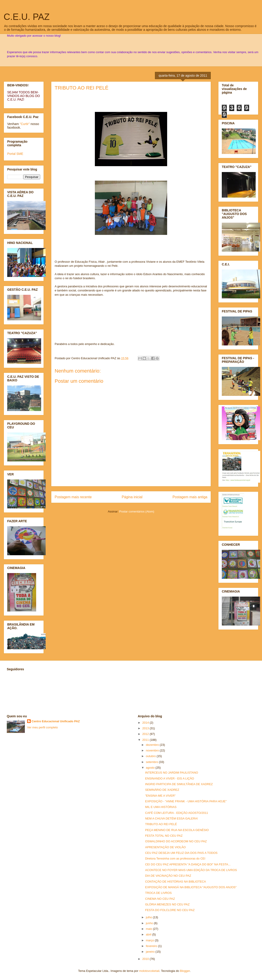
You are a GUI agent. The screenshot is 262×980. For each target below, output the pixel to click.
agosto (151, 768)
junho (150, 923)
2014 (146, 723)
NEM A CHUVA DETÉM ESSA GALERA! (171, 818)
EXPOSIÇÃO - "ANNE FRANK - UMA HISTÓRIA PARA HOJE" (186, 801)
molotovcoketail (149, 971)
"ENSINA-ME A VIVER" (160, 796)
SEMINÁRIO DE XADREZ (162, 790)
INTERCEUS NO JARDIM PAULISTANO (171, 773)
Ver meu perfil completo (43, 727)
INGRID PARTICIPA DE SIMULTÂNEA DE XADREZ (179, 784)
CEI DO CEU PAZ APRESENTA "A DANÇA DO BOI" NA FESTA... (188, 864)
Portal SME (15, 154)
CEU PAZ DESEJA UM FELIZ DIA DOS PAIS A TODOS (181, 853)
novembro (153, 750)
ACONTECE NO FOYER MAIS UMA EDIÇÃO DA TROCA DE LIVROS (191, 870)
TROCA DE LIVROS (158, 893)
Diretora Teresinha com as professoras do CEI (175, 858)
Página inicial (132, 497)
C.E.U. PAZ (27, 17)
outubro (151, 756)
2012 (146, 734)
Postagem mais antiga (190, 497)
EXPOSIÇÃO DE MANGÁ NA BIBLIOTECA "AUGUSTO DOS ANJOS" (191, 887)
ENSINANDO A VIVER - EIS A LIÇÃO (170, 778)
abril (149, 934)
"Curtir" (25, 124)
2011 (146, 740)
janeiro (151, 952)
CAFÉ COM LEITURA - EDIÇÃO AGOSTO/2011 (177, 813)
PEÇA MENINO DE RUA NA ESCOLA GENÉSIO (177, 830)
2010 (146, 959)
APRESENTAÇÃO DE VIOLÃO (165, 847)
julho (149, 917)
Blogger (185, 971)
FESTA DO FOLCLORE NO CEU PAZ (170, 910)
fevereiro (152, 946)
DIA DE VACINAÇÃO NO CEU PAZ (168, 876)
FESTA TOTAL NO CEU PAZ (164, 836)
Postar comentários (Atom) (137, 511)
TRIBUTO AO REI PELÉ (82, 88)
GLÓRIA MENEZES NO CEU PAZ (167, 904)
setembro (152, 762)
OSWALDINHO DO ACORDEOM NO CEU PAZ (176, 841)
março (150, 940)
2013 (146, 728)
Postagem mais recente (73, 497)
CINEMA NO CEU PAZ (160, 899)
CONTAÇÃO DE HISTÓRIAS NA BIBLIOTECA (175, 882)
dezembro (153, 745)
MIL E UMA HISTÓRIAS (161, 807)
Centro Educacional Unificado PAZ (56, 721)
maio (150, 929)
